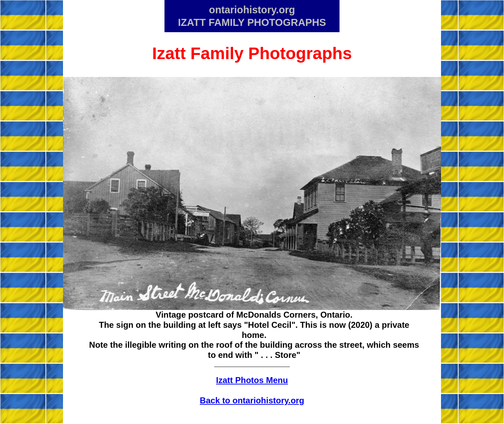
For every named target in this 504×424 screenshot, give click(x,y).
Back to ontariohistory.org (252, 400)
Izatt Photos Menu (252, 380)
